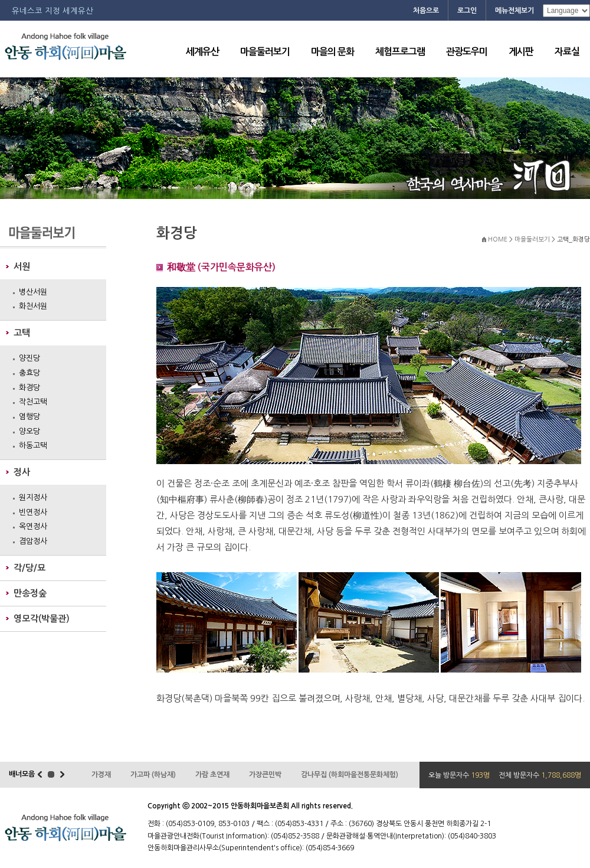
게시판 (521, 52)
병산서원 (33, 292)
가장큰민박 (265, 775)
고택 (22, 333)
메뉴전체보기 (514, 11)
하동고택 (33, 446)
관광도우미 (467, 52)
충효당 (29, 373)
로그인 (467, 11)
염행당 (29, 417)
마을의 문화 (332, 52)
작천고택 (33, 402)
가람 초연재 (212, 775)
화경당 (29, 388)
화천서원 (33, 306)
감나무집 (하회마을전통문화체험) (350, 775)
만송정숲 (30, 593)
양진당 (29, 358)
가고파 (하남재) (153, 775)
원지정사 (33, 497)
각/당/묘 (29, 568)
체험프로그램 (400, 52)
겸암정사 (33, 541)
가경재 (101, 775)
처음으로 (426, 11)
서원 (22, 267)
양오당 (29, 431)
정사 (22, 472)
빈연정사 (33, 512)
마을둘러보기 (265, 52)
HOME (498, 239)
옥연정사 (33, 526)
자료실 (567, 52)
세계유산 (202, 52)
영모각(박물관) (42, 619)
